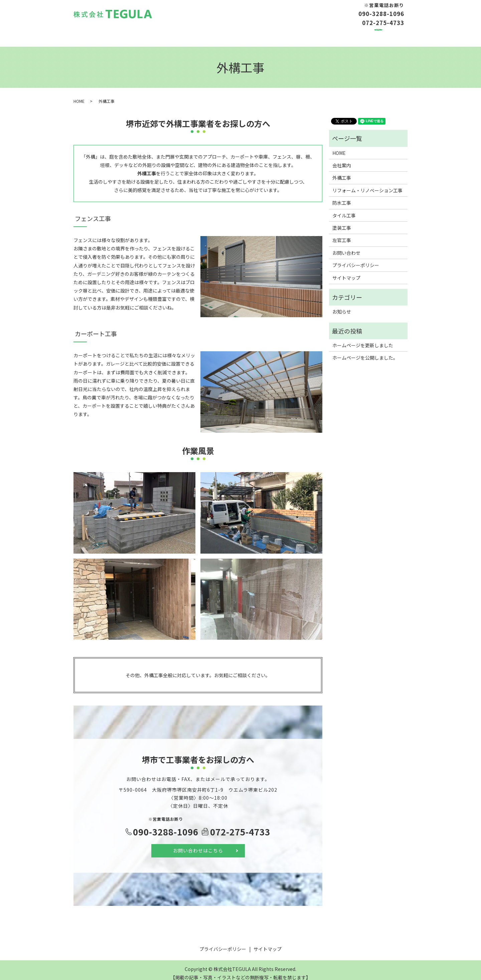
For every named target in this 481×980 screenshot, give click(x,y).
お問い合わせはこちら (198, 844)
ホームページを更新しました (363, 339)
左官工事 (334, 33)
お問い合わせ (371, 33)
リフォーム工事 (191, 33)
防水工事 (231, 33)
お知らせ (342, 305)
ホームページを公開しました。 (365, 351)
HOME (89, 33)
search (403, 33)
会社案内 (119, 33)
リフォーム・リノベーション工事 (367, 184)
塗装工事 (301, 33)
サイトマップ (346, 271)
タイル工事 (266, 33)
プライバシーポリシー (356, 259)
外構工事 (151, 33)
